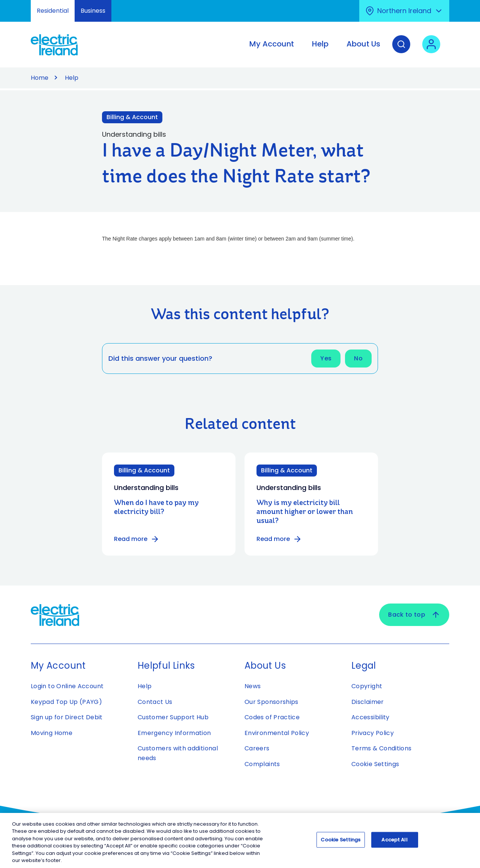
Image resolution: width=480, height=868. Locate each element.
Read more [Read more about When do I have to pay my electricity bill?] (137, 539)
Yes (326, 358)
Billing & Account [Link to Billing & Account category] (132, 117)
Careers (258, 748)
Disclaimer (368, 702)
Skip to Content (12, 5)
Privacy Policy (373, 733)
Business (93, 11)
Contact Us (155, 702)
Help (72, 78)
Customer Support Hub (173, 717)
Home (40, 78)
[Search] (401, 50)
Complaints (262, 764)
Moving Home (52, 733)
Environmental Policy (277, 733)
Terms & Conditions (381, 748)
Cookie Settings (375, 764)
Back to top (414, 615)
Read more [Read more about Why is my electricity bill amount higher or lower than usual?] (279, 539)
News (253, 686)
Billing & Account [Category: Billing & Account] (144, 470)
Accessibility (370, 717)
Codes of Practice (272, 717)
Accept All (394, 842)
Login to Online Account (67, 686)
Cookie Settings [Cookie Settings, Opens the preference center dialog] (341, 842)
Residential (53, 11)
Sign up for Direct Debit (67, 717)
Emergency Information (174, 733)
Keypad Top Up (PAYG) (66, 702)
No (358, 358)
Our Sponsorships (271, 702)
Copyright (367, 686)
